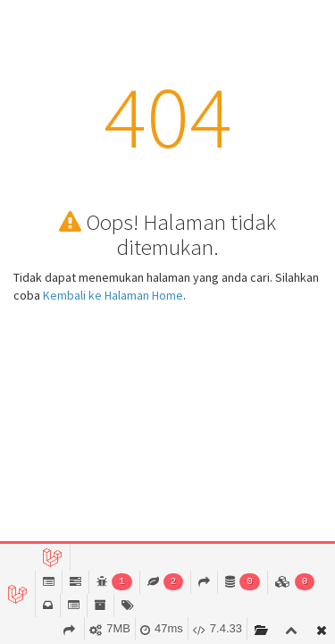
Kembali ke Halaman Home (113, 295)
